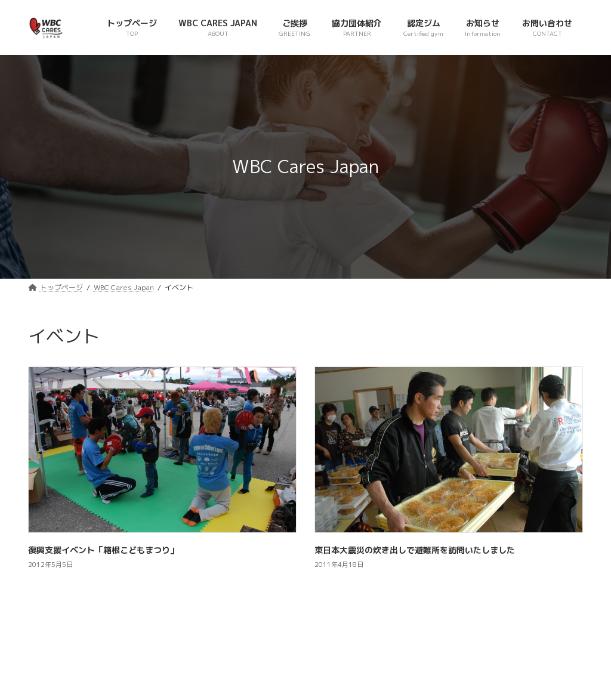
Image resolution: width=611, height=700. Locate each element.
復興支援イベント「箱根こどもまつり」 (103, 550)
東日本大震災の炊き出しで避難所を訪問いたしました (415, 550)
